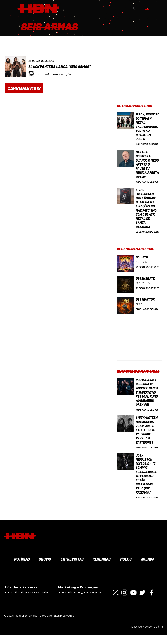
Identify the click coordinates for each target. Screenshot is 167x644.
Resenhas (101, 568)
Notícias (22, 568)
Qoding (158, 635)
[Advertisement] (139, 74)
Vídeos (125, 568)
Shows (45, 568)
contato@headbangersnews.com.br (27, 601)
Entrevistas (72, 568)
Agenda (147, 568)
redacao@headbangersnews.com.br (80, 601)
